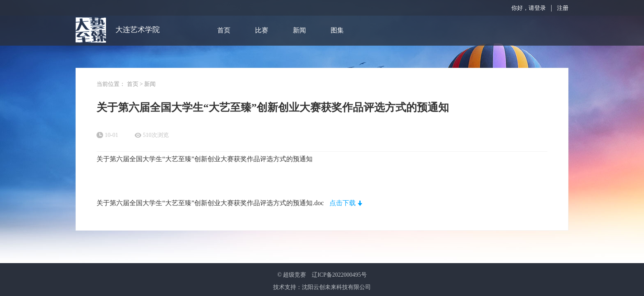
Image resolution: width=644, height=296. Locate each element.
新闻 (299, 30)
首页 (224, 30)
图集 (337, 30)
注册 (563, 8)
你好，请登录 (529, 8)
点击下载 (343, 203)
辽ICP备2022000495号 (339, 275)
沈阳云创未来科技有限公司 (336, 287)
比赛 (262, 30)
